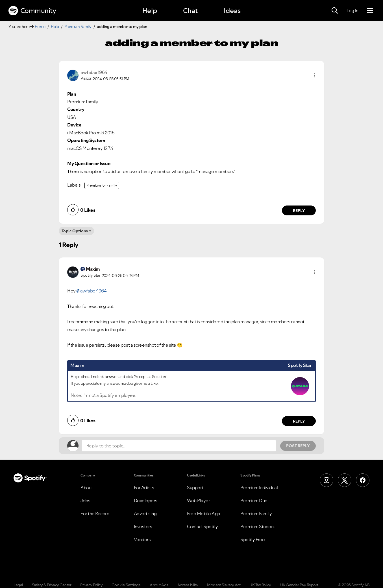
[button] (314, 75)
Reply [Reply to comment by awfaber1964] (299, 211)
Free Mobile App (204, 513)
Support (195, 488)
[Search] (335, 11)
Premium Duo (254, 500)
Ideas (232, 11)
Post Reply (298, 446)
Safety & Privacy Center (52, 585)
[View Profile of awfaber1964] (94, 72)
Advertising (145, 513)
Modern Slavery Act (224, 585)
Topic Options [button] (75, 231)
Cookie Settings (126, 585)
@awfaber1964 (91, 291)
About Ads (159, 585)
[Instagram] (327, 480)
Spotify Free (253, 539)
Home (40, 27)
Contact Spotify (203, 526)
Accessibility (188, 585)
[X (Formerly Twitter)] (345, 480)
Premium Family (78, 27)
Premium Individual (259, 488)
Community (32, 11)
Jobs (85, 500)
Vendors (142, 539)
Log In (352, 10)
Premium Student (258, 526)
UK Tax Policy (260, 585)
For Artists (144, 488)
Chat (190, 11)
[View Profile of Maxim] (93, 269)
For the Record (95, 513)
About (87, 488)
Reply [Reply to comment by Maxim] (299, 421)
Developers (146, 500)
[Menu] (370, 11)
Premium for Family (102, 185)
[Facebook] (363, 480)
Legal (18, 585)
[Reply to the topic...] (179, 446)
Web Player (198, 500)
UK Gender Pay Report (299, 585)
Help (150, 11)
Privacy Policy (91, 585)
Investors (143, 526)
